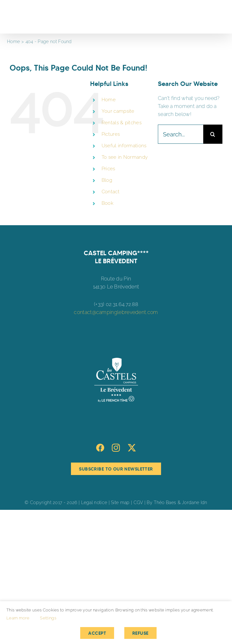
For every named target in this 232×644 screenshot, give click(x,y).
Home (109, 100)
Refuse (140, 633)
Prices (108, 169)
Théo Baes (165, 502)
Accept (97, 633)
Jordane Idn (194, 502)
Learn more (18, 618)
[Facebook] (100, 448)
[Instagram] (116, 448)
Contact (111, 192)
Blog (107, 180)
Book (108, 203)
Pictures (111, 134)
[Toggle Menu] (218, 17)
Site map (120, 502)
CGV (138, 502)
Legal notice (94, 502)
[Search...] (181, 134)
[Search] (213, 134)
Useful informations (124, 146)
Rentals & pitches (122, 123)
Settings (48, 618)
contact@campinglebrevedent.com (116, 312)
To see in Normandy (125, 157)
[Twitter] (132, 448)
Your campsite (118, 111)
